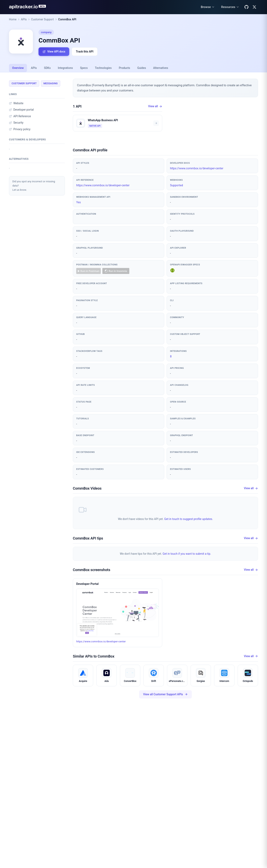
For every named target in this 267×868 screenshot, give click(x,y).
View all (155, 106)
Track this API (85, 52)
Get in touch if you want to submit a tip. (187, 554)
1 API (77, 106)
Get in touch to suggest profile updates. (189, 519)
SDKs (47, 68)
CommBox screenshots (91, 570)
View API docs (54, 52)
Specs (84, 68)
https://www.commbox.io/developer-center (197, 168)
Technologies (103, 68)
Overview (18, 68)
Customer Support (43, 19)
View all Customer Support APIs (165, 694)
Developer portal (21, 110)
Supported (177, 185)
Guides (142, 68)
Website (16, 103)
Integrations (65, 68)
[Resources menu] (230, 7)
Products (124, 68)
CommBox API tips (88, 538)
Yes (79, 202)
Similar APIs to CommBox (94, 656)
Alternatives (161, 68)
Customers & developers (27, 139)
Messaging (51, 83)
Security (16, 123)
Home (13, 19)
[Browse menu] (208, 7)
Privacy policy (20, 129)
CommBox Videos (87, 488)
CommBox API (67, 19)
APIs (24, 19)
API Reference (20, 116)
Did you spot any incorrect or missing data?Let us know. (34, 186)
